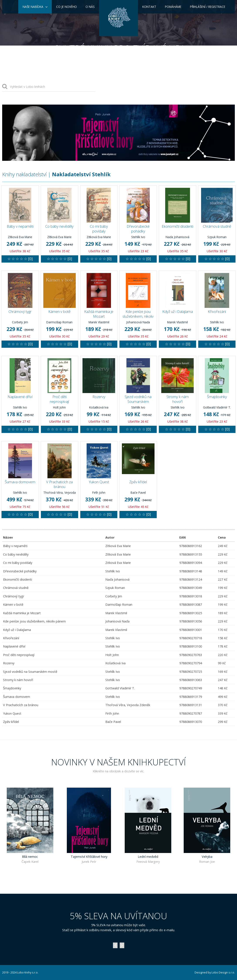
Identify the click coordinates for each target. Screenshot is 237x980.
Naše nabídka (33, 7)
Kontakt (149, 7)
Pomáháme (173, 7)
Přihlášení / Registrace (208, 7)
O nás (90, 7)
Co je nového (66, 7)
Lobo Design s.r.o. (223, 972)
